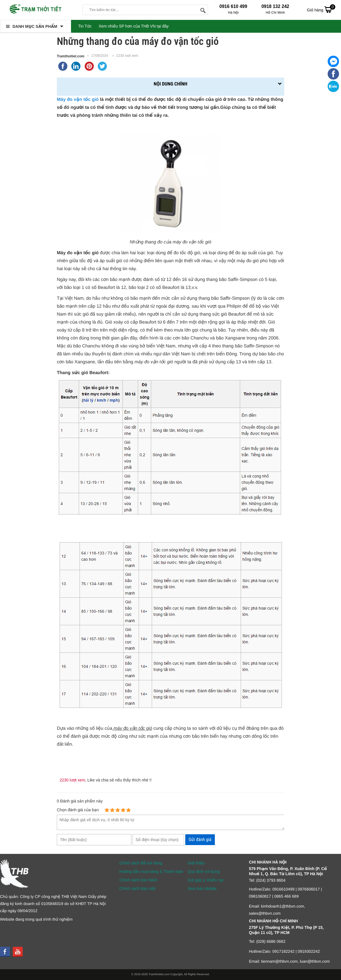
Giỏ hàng (321, 9)
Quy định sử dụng (204, 871)
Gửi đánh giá (200, 840)
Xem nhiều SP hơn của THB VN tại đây (134, 26)
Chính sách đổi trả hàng (141, 863)
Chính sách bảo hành (138, 880)
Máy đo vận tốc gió (78, 100)
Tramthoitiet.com (71, 56)
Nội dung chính (170, 84)
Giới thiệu (196, 863)
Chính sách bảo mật (137, 889)
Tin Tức (85, 26)
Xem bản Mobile (202, 889)
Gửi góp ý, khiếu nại (205, 880)
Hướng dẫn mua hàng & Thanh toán (151, 871)
